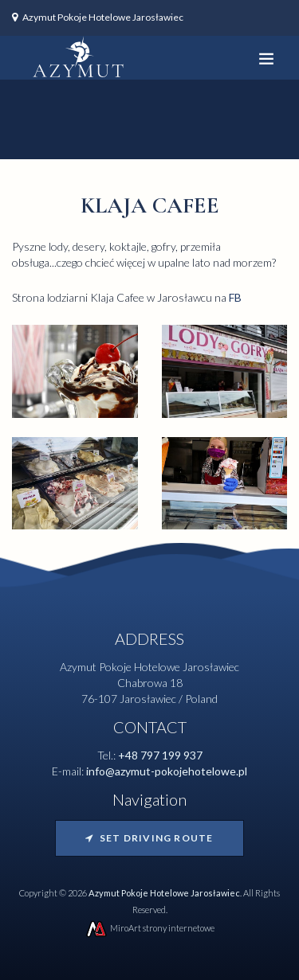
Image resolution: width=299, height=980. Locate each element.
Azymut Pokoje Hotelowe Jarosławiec (103, 17)
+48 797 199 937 (160, 755)
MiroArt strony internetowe (149, 928)
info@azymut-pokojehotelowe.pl (167, 771)
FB (235, 297)
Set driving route (149, 838)
